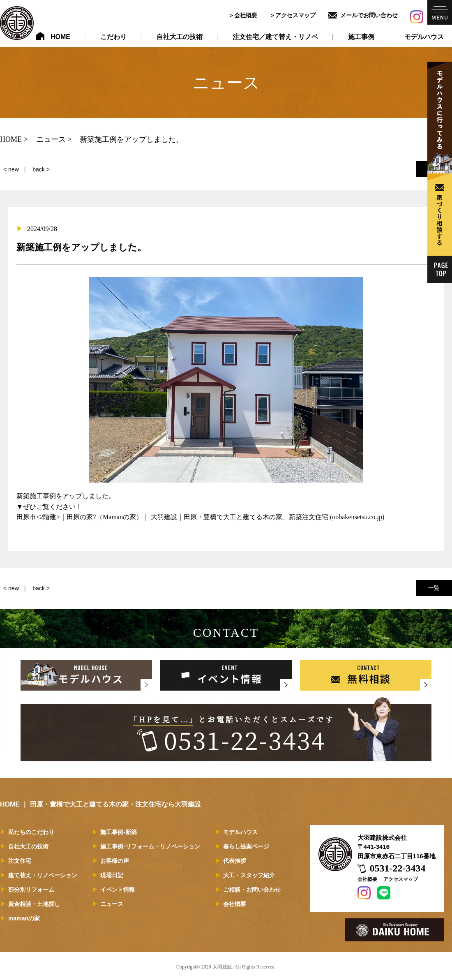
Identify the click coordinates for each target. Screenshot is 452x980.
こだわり (113, 37)
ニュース (112, 904)
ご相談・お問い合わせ (252, 890)
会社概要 (246, 15)
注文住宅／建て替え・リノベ (275, 37)
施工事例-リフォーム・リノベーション (150, 846)
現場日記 (112, 875)
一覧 (434, 588)
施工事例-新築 (119, 832)
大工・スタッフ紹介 (249, 875)
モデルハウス (424, 37)
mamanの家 (24, 918)
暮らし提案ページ (246, 846)
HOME (60, 37)
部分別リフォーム (31, 890)
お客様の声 (115, 861)
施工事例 (361, 37)
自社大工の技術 (180, 37)
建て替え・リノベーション (43, 875)
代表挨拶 (235, 861)
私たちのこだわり (31, 832)
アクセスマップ (295, 15)
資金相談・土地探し (34, 904)
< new (11, 169)
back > (41, 169)
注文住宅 (20, 861)
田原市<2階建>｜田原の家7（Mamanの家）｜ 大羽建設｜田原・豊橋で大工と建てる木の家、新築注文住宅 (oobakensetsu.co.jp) (200, 517)
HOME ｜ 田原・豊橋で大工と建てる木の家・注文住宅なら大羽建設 (100, 804)
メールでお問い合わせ (369, 15)
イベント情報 (118, 890)
